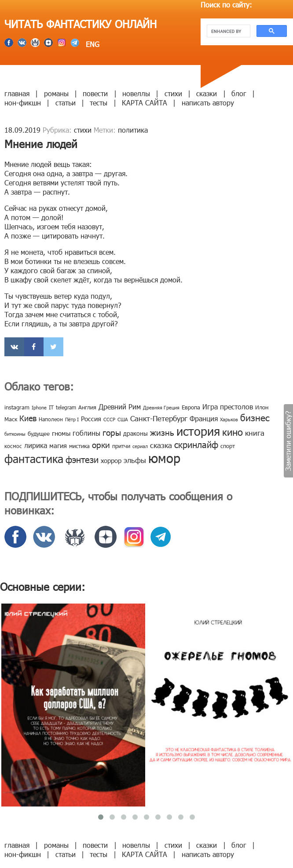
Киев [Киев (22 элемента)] (28, 418)
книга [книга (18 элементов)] (255, 433)
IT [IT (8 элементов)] (51, 407)
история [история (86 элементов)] (198, 431)
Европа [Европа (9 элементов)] (191, 407)
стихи (173, 93)
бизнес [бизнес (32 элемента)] (255, 417)
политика (133, 130)
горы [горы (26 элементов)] (112, 432)
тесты (99, 103)
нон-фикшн (23, 103)
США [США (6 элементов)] (123, 419)
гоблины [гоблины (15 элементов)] (86, 433)
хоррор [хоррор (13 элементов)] (111, 460)
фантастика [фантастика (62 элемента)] (34, 459)
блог (239, 93)
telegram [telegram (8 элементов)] (66, 407)
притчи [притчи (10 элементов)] (121, 446)
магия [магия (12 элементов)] (58, 445)
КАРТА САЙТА (145, 103)
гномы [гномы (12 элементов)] (61, 433)
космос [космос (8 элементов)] (13, 446)
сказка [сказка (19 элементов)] (161, 445)
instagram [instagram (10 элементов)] (17, 407)
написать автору (208, 103)
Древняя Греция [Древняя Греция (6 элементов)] (161, 407)
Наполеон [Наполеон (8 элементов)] (51, 419)
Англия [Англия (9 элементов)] (87, 407)
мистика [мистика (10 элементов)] (79, 446)
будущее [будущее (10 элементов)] (39, 434)
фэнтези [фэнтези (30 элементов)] (82, 459)
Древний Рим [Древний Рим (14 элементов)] (120, 407)
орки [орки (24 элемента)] (101, 444)
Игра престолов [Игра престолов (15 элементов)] (228, 407)
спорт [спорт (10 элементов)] (228, 446)
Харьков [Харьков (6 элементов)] (229, 419)
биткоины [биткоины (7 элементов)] (15, 434)
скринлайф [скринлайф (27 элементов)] (196, 444)
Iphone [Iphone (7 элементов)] (39, 407)
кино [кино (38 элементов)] (233, 432)
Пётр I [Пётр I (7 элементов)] (72, 419)
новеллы (136, 93)
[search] (228, 31)
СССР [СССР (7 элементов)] (109, 419)
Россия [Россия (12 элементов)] (91, 419)
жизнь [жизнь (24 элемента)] (162, 432)
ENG (92, 44)
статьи (66, 103)
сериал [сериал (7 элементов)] (140, 446)
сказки (207, 93)
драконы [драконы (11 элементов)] (136, 433)
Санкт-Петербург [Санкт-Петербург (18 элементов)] (159, 418)
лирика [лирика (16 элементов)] (36, 445)
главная (17, 93)
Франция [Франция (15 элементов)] (204, 418)
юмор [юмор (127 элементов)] (164, 458)
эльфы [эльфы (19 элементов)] (135, 460)
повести (95, 93)
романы (56, 93)
